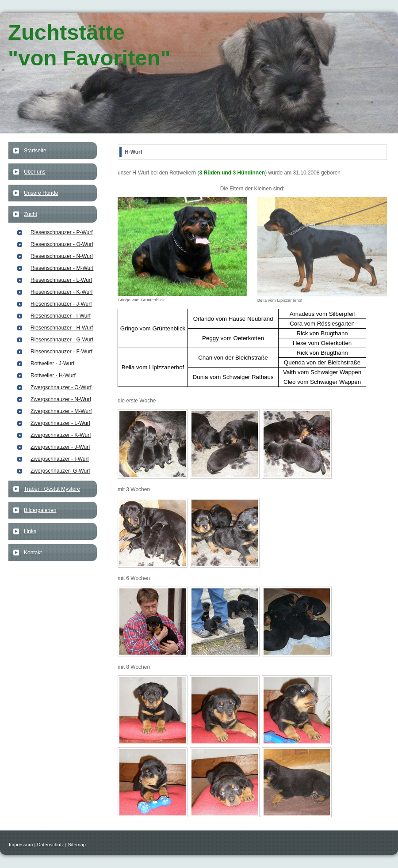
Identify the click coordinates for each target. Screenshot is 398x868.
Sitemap (77, 845)
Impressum (21, 845)
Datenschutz (50, 845)
